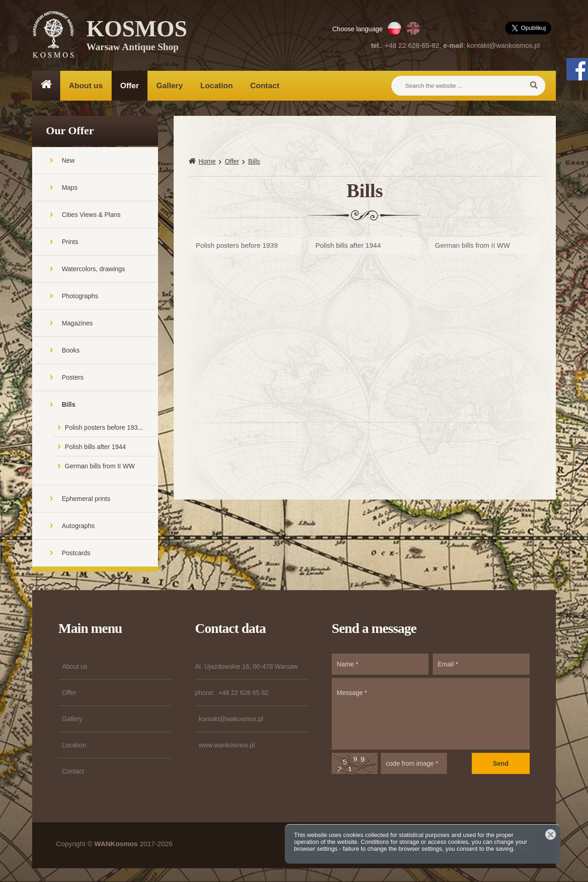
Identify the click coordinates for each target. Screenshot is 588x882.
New (68, 160)
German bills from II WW (100, 466)
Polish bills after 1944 (95, 447)
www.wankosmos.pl (227, 745)
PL (394, 28)
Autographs (78, 526)
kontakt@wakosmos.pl (231, 719)
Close (551, 834)
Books (71, 350)
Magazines (77, 323)
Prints (70, 242)
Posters (72, 377)
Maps (69, 188)
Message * (431, 714)
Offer (130, 86)
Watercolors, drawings (93, 269)
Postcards (76, 553)
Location (217, 86)
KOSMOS (137, 37)
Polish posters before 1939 (237, 245)
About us (86, 86)
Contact (265, 86)
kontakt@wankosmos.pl (503, 45)
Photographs (80, 296)
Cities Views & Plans (91, 215)
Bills (68, 404)
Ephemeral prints (86, 499)
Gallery (170, 86)
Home (207, 161)
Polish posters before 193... (104, 427)
